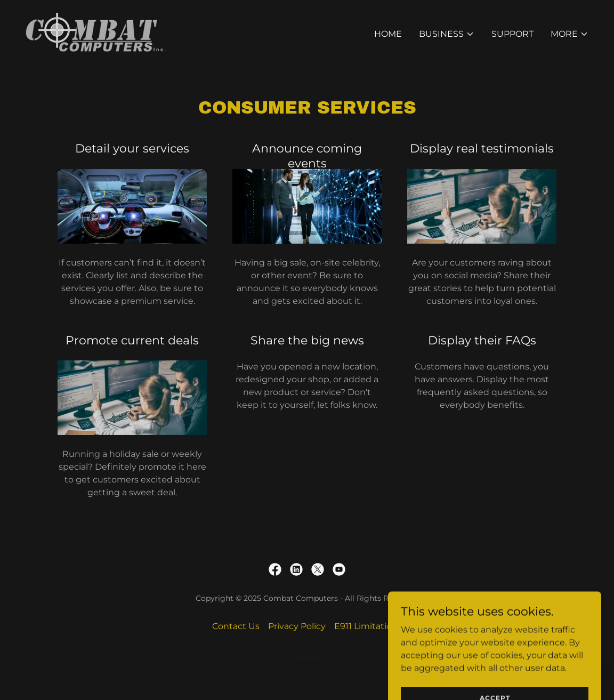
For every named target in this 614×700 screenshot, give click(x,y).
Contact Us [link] (236, 626)
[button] (447, 34)
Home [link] (388, 34)
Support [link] (512, 34)
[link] (96, 32)
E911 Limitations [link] (368, 626)
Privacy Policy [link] (297, 626)
